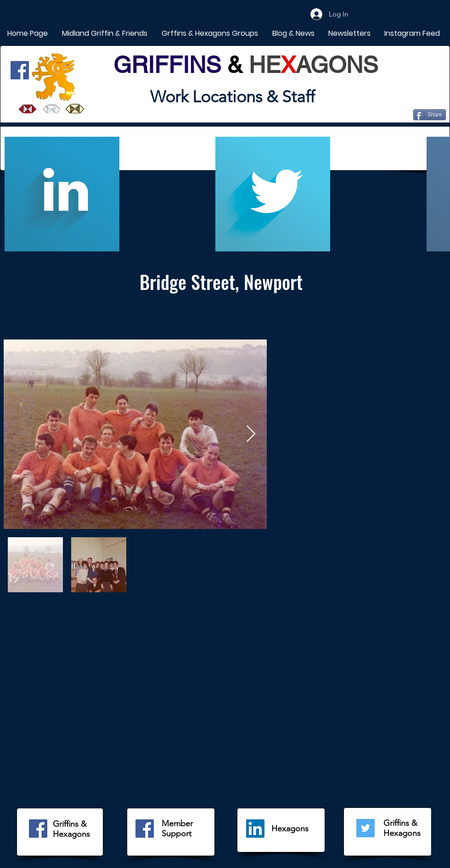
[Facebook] (20, 70)
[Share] (430, 115)
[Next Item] (251, 434)
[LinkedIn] (255, 829)
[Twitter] (366, 828)
